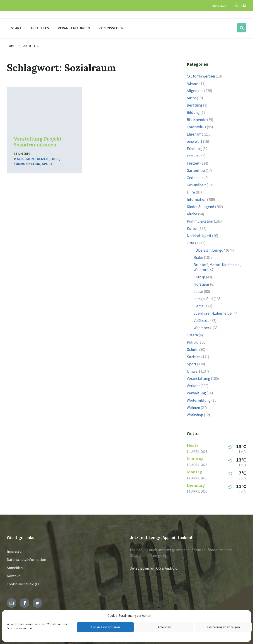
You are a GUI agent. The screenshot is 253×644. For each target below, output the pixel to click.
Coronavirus (196, 127)
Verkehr (193, 386)
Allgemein (25, 159)
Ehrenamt (195, 134)
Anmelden (15, 568)
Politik (192, 342)
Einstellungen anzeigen (223, 627)
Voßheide (202, 321)
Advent (193, 83)
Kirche (192, 214)
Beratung (195, 105)
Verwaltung (196, 393)
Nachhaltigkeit (199, 236)
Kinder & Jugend (201, 207)
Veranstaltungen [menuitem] (74, 28)
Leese (198, 292)
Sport (47, 164)
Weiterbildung (199, 400)
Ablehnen (164, 627)
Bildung (193, 112)
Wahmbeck (203, 328)
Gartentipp (196, 170)
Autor (191, 98)
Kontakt (13, 576)
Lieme (199, 306)
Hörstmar (201, 284)
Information (197, 199)
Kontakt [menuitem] (240, 6)
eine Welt (195, 141)
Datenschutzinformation (26, 559)
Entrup (199, 277)
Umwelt (193, 371)
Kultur (192, 228)
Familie (193, 156)
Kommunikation (27, 164)
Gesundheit (196, 185)
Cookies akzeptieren (105, 627)
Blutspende (197, 120)
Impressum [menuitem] (219, 6)
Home (11, 46)
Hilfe (55, 159)
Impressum (16, 551)
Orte (191, 243)
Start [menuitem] (16, 28)
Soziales (194, 357)
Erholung (194, 149)
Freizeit (42, 159)
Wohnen (193, 408)
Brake (198, 258)
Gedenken (195, 178)
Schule (193, 350)
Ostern (192, 335)
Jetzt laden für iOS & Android (154, 568)
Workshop (195, 415)
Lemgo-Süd (203, 299)
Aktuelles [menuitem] (40, 28)
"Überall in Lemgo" (209, 250)
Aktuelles (31, 46)
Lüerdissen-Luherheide (213, 313)
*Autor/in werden (201, 76)
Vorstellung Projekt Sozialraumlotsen (38, 142)
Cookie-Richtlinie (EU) (24, 584)
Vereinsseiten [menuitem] (111, 28)
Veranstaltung (198, 379)
